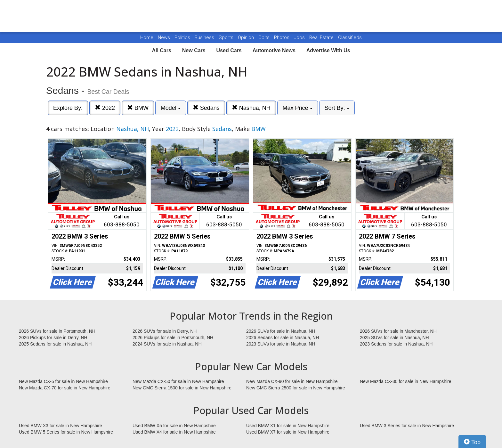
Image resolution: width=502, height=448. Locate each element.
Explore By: (68, 108)
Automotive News (274, 50)
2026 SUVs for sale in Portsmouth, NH (57, 331)
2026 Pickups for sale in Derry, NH (53, 338)
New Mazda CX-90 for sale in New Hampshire (292, 381)
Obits (265, 37)
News (164, 37)
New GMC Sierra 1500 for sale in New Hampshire (182, 388)
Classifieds (350, 37)
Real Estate (322, 37)
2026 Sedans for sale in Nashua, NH (283, 338)
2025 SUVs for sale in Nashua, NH (394, 338)
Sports (227, 37)
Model (171, 108)
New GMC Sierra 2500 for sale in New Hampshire (296, 388)
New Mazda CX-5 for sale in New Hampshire (63, 381)
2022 (105, 108)
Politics (182, 37)
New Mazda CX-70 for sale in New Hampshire (65, 388)
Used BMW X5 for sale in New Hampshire (174, 426)
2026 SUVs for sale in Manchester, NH (398, 331)
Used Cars (229, 50)
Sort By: (337, 108)
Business (205, 37)
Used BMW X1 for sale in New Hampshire (288, 426)
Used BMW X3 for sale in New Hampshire (61, 426)
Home (147, 37)
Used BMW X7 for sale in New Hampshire (288, 432)
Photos (282, 37)
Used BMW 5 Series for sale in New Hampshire (66, 432)
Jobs (300, 37)
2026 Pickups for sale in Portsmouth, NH (173, 338)
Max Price (298, 108)
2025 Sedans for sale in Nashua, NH (55, 344)
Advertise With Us (328, 50)
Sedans (206, 108)
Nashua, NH (251, 108)
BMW (138, 108)
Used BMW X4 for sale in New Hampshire (174, 432)
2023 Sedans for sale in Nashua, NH (396, 344)
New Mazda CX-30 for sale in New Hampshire (406, 381)
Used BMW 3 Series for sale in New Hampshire (407, 426)
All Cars (161, 50)
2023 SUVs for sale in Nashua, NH (281, 344)
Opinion (247, 37)
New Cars (194, 50)
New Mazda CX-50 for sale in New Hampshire (178, 381)
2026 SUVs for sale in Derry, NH (165, 331)
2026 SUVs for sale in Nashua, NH (281, 331)
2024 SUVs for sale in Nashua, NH (167, 344)
